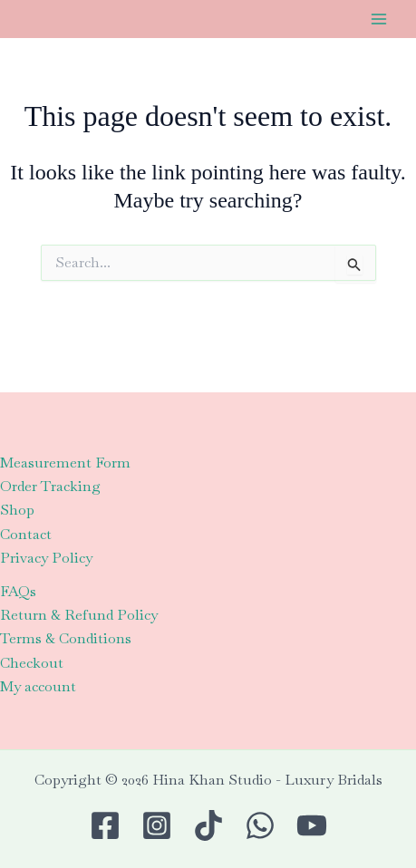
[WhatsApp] (260, 825)
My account (38, 686)
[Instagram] (157, 825)
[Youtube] (312, 825)
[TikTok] (208, 825)
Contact (26, 534)
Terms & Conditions (66, 638)
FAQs (18, 591)
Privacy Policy (46, 558)
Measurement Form (65, 463)
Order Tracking (50, 486)
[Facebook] (105, 825)
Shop (17, 510)
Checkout (32, 663)
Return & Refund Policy (79, 615)
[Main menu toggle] (379, 19)
